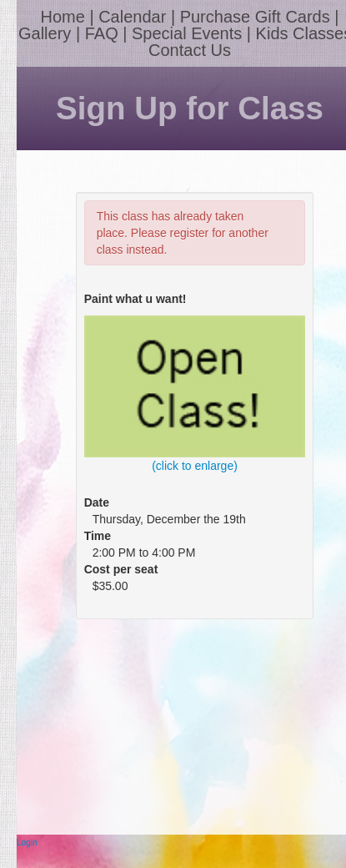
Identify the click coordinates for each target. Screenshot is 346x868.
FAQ (102, 33)
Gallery (45, 33)
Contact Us (190, 50)
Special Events (187, 33)
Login (27, 843)
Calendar (132, 17)
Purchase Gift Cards (255, 17)
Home (63, 17)
